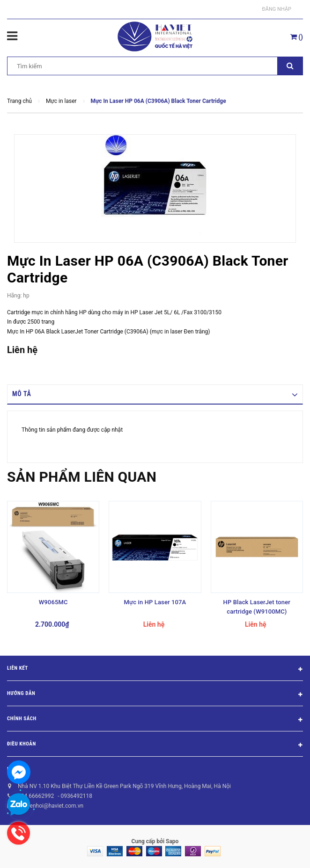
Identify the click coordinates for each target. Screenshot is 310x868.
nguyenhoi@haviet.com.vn (51, 806)
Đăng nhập (277, 9)
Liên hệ (16, 769)
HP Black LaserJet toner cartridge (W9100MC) (257, 607)
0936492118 (76, 796)
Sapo (172, 841)
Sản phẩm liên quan (82, 477)
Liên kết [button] (155, 670)
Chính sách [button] (155, 720)
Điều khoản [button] (155, 745)
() (297, 37)
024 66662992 (36, 796)
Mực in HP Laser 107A (155, 602)
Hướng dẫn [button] (155, 695)
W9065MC (53, 602)
